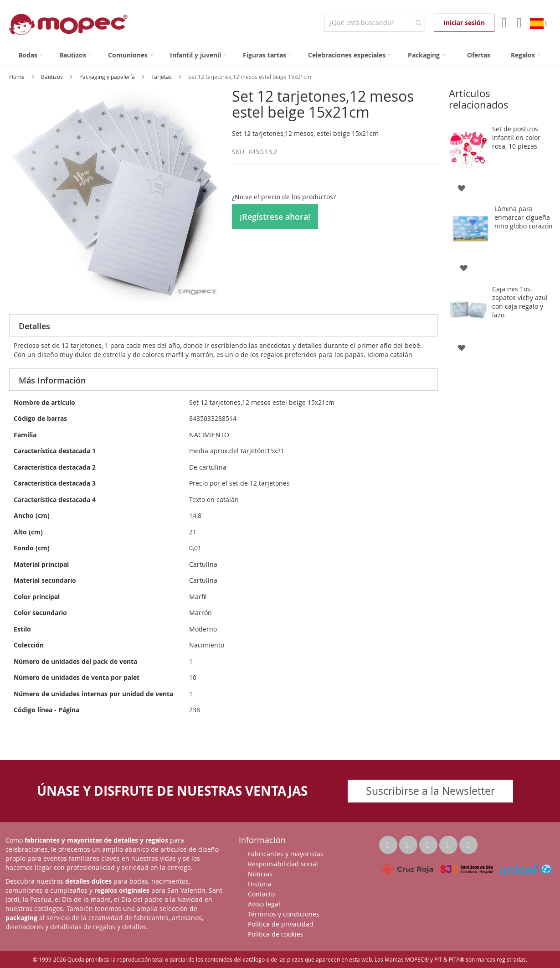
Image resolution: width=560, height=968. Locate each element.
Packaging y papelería (108, 77)
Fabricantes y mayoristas (286, 854)
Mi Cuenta (503, 23)
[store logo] (68, 24)
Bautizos (53, 77)
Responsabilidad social (283, 864)
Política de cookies (276, 934)
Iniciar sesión (464, 23)
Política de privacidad (281, 924)
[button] (461, 187)
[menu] (280, 55)
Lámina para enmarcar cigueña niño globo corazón (524, 217)
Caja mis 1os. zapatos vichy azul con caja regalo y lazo (520, 302)
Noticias (260, 874)
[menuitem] (31, 55)
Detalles (34, 326)
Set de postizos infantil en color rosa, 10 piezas (516, 137)
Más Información (52, 380)
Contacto (261, 894)
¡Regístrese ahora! (275, 217)
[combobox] (374, 23)
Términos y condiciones (284, 914)
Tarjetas (162, 77)
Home (18, 77)
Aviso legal (264, 904)
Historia (260, 884)
